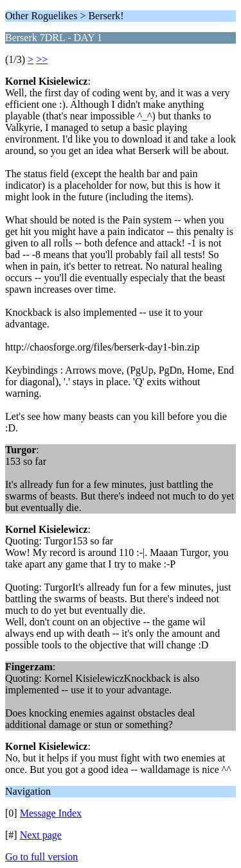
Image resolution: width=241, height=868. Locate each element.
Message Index (51, 813)
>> (42, 59)
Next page (41, 835)
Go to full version (41, 857)
